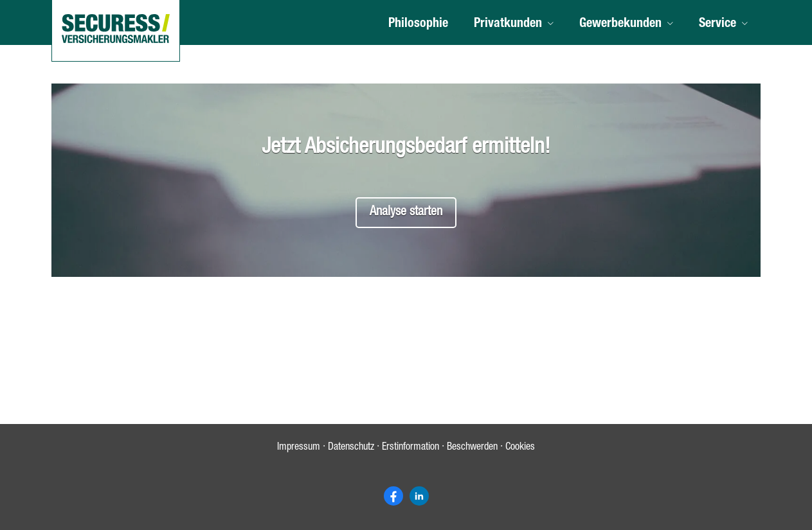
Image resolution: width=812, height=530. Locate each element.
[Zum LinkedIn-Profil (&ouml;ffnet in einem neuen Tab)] (419, 496)
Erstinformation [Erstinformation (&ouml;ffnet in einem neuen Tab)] (411, 448)
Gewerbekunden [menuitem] (620, 24)
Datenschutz (351, 448)
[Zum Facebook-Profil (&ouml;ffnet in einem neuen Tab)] (393, 496)
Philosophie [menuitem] (418, 24)
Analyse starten (406, 213)
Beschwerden (472, 448)
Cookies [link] (520, 448)
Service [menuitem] (717, 24)
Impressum (299, 448)
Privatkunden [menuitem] (508, 24)
